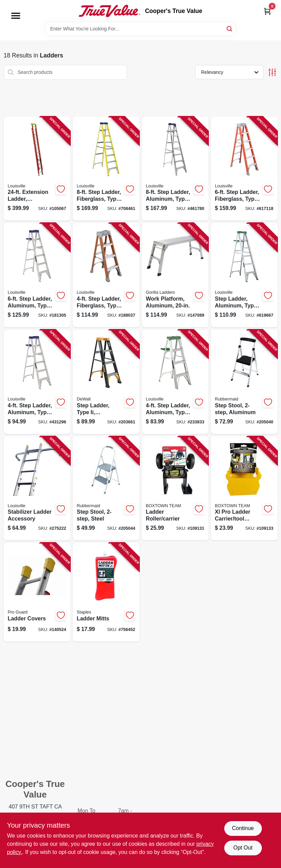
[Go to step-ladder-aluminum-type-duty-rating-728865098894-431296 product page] (37, 382)
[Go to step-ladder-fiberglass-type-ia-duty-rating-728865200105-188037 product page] (106, 275)
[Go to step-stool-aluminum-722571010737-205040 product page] (244, 382)
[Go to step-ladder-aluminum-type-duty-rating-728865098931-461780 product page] (175, 169)
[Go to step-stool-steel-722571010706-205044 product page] (106, 489)
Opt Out (243, 848)
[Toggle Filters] (272, 72)
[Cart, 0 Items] (267, 11)
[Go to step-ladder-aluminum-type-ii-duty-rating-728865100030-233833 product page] (175, 382)
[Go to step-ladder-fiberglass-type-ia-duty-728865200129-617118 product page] (244, 169)
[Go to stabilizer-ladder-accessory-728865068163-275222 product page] (37, 489)
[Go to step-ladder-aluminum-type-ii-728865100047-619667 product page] (244, 275)
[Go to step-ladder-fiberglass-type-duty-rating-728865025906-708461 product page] (106, 169)
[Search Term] (140, 29)
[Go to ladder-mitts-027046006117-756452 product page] (106, 592)
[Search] (230, 28)
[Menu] (16, 16)
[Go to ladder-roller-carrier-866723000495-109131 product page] (175, 489)
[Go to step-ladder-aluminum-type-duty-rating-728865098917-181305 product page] (37, 275)
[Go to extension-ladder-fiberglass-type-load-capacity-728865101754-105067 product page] (37, 169)
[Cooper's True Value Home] (109, 11)
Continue (243, 828)
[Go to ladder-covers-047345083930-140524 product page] (37, 592)
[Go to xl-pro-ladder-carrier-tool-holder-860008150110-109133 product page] (244, 489)
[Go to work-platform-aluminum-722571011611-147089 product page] (175, 275)
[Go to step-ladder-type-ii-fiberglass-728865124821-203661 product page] (106, 382)
